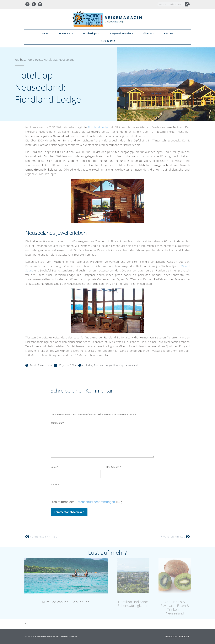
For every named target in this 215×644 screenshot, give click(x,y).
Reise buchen (107, 41)
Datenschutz (171, 636)
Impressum (184, 636)
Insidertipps (91, 33)
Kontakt (169, 33)
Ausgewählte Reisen (122, 33)
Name (54, 467)
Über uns (149, 33)
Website (55, 485)
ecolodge (87, 365)
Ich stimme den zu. (87, 502)
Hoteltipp (118, 365)
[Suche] (187, 4)
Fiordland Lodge (98, 127)
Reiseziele (66, 33)
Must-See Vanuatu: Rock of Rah (66, 602)
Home (45, 33)
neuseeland (131, 365)
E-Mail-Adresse (112, 467)
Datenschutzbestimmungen (95, 502)
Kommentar (57, 423)
